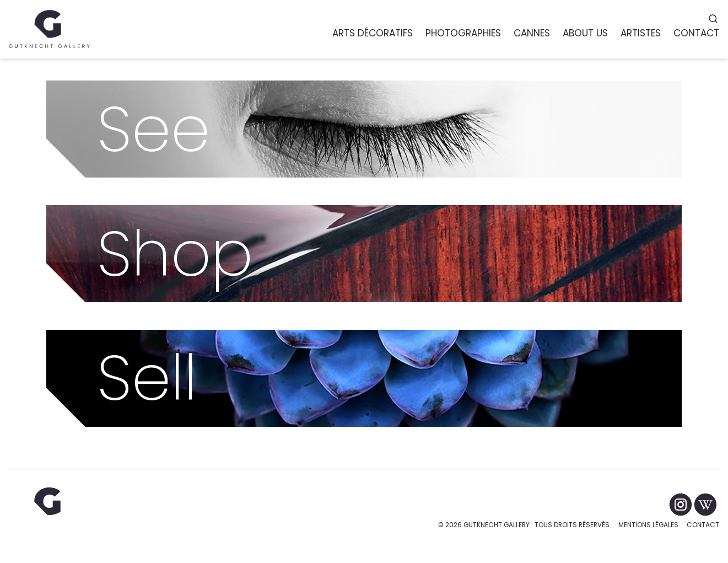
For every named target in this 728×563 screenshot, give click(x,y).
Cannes (532, 33)
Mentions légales (648, 525)
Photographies (463, 33)
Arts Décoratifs (373, 33)
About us (585, 33)
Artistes (641, 33)
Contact (703, 525)
